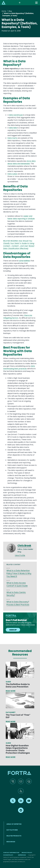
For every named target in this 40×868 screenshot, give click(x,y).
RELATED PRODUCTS (14, 836)
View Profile (20, 555)
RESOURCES (11, 842)
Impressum (22, 855)
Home (4, 11)
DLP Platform (12, 830)
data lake (13, 128)
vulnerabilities (24, 261)
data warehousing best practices (19, 367)
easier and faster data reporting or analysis (21, 217)
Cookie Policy (8, 855)
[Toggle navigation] (37, 3)
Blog (10, 11)
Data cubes (12, 174)
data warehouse (16, 115)
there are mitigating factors (18, 317)
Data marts (12, 138)
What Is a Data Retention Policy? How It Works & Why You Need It (19, 574)
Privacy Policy (27, 853)
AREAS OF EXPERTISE (14, 824)
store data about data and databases (21, 162)
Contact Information (11, 853)
